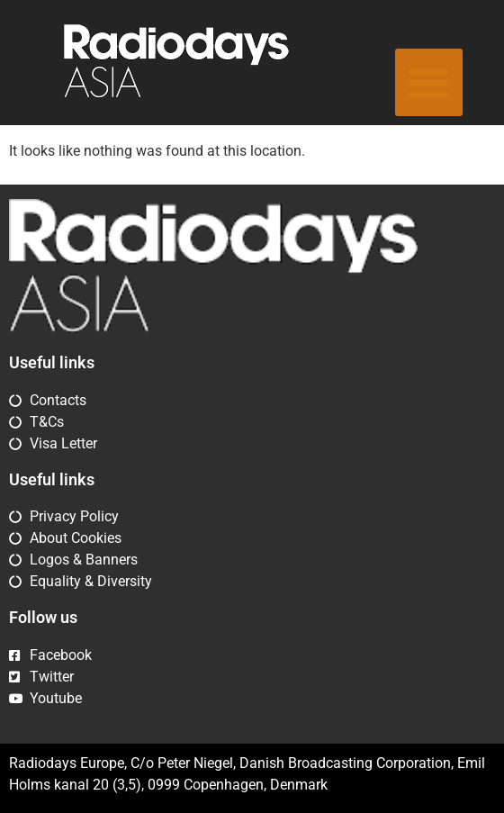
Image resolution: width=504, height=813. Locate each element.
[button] (429, 82)
